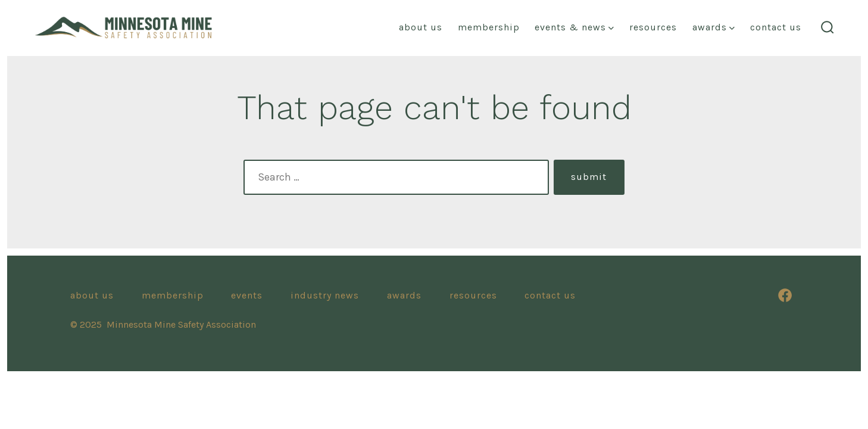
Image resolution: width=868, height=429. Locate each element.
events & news (574, 27)
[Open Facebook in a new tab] (785, 295)
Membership (489, 27)
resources (653, 27)
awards (714, 27)
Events (247, 295)
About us (421, 27)
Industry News (325, 295)
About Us (92, 295)
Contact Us (776, 27)
